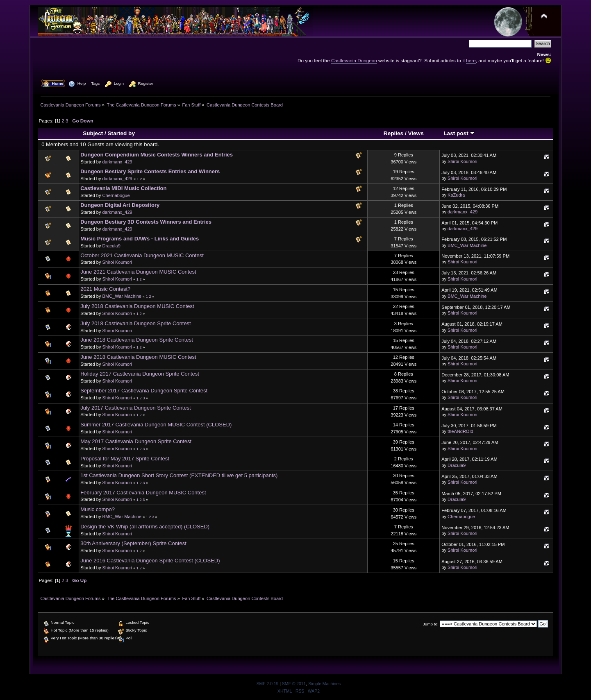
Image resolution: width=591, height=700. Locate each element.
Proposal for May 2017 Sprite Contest (125, 459)
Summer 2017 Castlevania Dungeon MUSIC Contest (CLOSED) (156, 425)
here (471, 60)
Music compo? (98, 509)
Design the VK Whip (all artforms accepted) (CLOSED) (145, 527)
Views (416, 133)
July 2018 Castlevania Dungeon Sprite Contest (136, 323)
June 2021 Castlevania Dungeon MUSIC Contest (138, 272)
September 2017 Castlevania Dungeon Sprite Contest (144, 391)
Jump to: (431, 624)
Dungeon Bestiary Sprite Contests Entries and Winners (150, 171)
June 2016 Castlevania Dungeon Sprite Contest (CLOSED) (150, 561)
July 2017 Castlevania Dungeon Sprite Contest (136, 408)
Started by (121, 133)
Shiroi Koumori (462, 161)
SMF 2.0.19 (268, 684)
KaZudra (456, 195)
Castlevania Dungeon (354, 60)
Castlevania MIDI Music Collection (123, 188)
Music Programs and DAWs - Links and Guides (140, 239)
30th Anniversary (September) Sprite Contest (133, 543)
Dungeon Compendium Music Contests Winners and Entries (157, 155)
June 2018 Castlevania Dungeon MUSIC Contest (138, 357)
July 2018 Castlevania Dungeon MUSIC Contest (137, 306)
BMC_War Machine (467, 245)
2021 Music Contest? (105, 289)
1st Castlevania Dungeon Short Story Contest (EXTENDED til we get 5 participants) (179, 475)
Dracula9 (111, 246)
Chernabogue (116, 195)
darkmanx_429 (117, 162)
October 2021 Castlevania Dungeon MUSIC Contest (142, 255)
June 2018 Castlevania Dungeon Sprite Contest (137, 340)
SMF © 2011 (294, 684)
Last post (459, 133)
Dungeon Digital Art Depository (120, 205)
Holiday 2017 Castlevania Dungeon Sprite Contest (140, 374)
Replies (393, 133)
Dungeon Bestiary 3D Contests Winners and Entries (146, 222)
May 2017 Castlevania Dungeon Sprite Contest (136, 441)
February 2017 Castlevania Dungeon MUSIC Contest (143, 493)
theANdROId (460, 431)
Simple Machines (324, 684)
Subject (93, 133)
